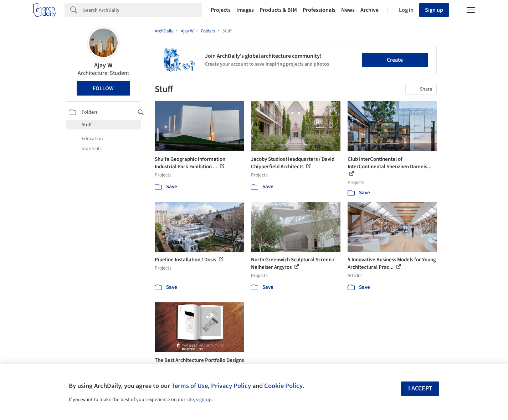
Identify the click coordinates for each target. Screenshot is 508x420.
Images (245, 10)
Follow (103, 88)
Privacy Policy (231, 386)
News (348, 10)
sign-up (204, 400)
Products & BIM (278, 10)
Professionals (319, 10)
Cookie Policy (283, 386)
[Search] (143, 10)
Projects (221, 10)
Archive (370, 10)
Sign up (434, 10)
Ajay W (103, 65)
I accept (420, 388)
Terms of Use (190, 386)
